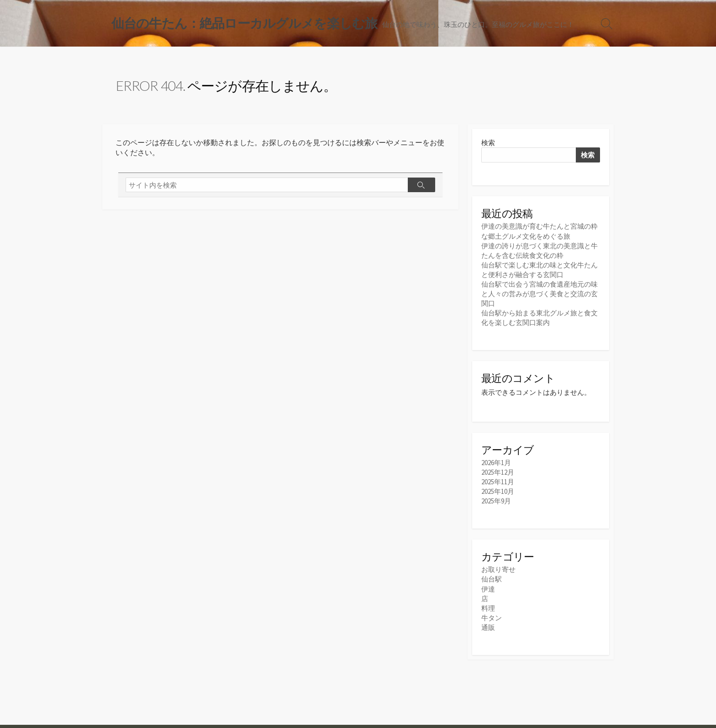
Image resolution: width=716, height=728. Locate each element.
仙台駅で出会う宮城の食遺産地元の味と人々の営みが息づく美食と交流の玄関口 (540, 294)
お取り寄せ (498, 569)
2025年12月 (498, 472)
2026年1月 (496, 463)
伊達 (488, 589)
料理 (488, 608)
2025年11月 (498, 482)
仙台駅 (492, 579)
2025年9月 (496, 501)
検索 (488, 143)
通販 (488, 627)
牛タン (492, 618)
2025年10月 (498, 491)
